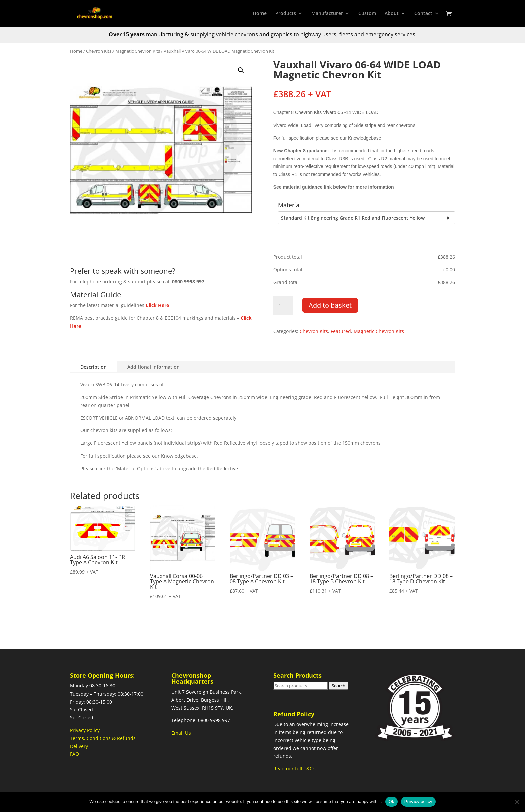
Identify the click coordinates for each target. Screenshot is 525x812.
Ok (392, 801)
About (392, 14)
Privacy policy (418, 801)
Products (286, 14)
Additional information (154, 367)
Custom (367, 14)
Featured (341, 331)
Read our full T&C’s (294, 769)
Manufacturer (327, 14)
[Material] (366, 218)
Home (260, 14)
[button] (241, 70)
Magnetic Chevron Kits (138, 51)
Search (339, 686)
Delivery (79, 746)
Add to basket (330, 305)
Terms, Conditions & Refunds (103, 738)
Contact (423, 14)
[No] (517, 802)
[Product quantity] (283, 305)
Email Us (181, 733)
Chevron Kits (99, 51)
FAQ (74, 754)
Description (94, 367)
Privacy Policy (85, 730)
